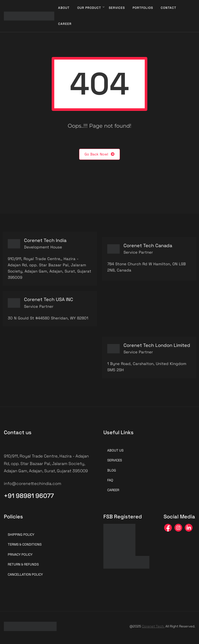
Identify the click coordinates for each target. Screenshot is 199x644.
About (64, 8)
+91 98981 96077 (29, 496)
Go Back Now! (99, 154)
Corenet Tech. (153, 626)
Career (65, 24)
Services (117, 8)
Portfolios (143, 8)
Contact (169, 8)
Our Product (89, 8)
